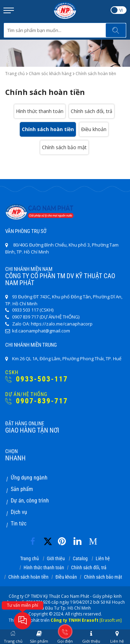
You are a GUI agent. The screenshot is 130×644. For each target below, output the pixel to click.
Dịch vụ (19, 512)
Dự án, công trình (30, 501)
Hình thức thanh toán (40, 111)
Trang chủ (15, 74)
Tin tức (19, 524)
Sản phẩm (22, 489)
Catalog (80, 558)
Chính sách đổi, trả (92, 111)
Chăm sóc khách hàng (50, 74)
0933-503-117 (37, 379)
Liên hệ (103, 558)
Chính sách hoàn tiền (48, 129)
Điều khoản (94, 129)
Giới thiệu (56, 558)
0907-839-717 (37, 401)
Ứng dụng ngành (29, 478)
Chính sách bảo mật (64, 147)
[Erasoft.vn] (111, 620)
